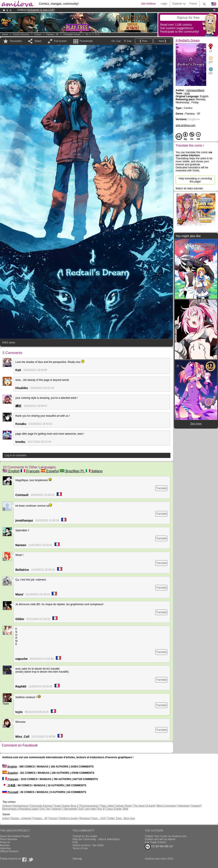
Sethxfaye (184, 806)
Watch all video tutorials (189, 188)
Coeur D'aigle (114, 809)
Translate (161, 488)
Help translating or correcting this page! (195, 180)
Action (6, 818)
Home (5, 34)
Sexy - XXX (99, 818)
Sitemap (77, 859)
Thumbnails (86, 41)
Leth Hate (90, 809)
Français (30, 471)
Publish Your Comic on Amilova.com (166, 836)
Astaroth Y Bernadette (64, 809)
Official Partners (9, 851)
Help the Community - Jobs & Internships (96, 839)
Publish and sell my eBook (160, 839)
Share (38, 41)
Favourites (16, 41)
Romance (85, 818)
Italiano (94, 471)
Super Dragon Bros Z (66, 806)
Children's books (68, 818)
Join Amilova (148, 4)
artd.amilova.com (185, 125)
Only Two (45, 809)
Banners (5, 845)
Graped (195, 806)
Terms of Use (80, 848)
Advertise (5, 848)
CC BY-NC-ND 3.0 (159, 847)
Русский (10, 792)
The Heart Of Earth (144, 806)
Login (164, 4)
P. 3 (97, 34)
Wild (126, 809)
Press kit (5, 842)
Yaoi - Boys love (126, 818)
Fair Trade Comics (155, 842)
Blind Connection (167, 806)
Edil (81, 809)
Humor (53, 818)
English (11, 471)
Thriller (111, 818)
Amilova (7, 806)
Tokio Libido (107, 806)
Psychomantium (89, 806)
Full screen (60, 41)
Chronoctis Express (41, 806)
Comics (38, 34)
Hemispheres (21, 806)
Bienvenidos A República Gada (20, 809)
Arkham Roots (123, 806)
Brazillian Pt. (72, 471)
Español (50, 471)
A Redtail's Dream (72, 34)
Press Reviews (9, 839)
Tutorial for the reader (85, 836)
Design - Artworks (21, 818)
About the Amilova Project (15, 836)
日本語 (9, 785)
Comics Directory (21, 34)
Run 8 (101, 809)
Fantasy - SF (52, 34)
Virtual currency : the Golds (88, 845)
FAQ (75, 842)
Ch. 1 (88, 34)
